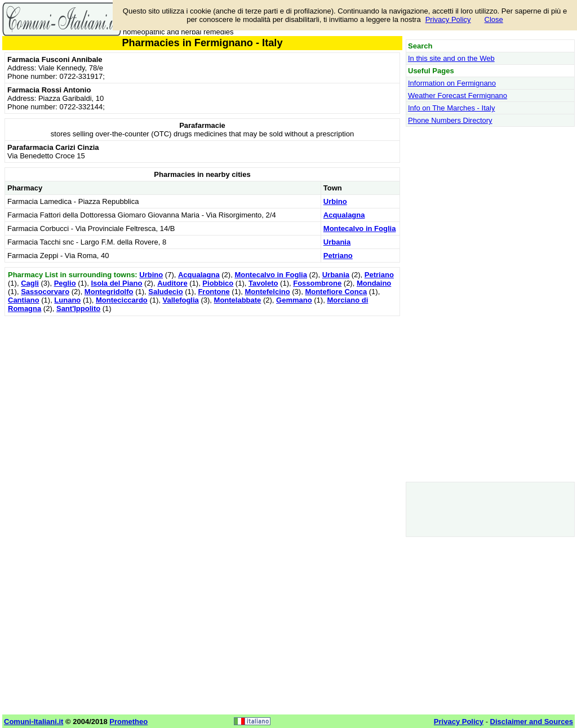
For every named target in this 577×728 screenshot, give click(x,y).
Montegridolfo (109, 292)
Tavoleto (263, 283)
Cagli (30, 283)
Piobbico (218, 283)
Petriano (338, 256)
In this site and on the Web (451, 58)
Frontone (214, 292)
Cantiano (24, 300)
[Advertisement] (202, 398)
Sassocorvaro (45, 292)
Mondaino (374, 283)
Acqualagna (344, 215)
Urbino (335, 201)
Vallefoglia (181, 300)
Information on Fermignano (452, 83)
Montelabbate (238, 300)
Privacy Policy (448, 19)
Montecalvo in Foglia (360, 228)
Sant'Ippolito (78, 308)
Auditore (172, 283)
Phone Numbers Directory (450, 120)
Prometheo (128, 722)
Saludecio (165, 292)
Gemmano (294, 300)
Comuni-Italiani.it (34, 722)
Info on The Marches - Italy (451, 108)
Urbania (337, 242)
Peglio (65, 283)
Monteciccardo (122, 300)
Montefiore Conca (336, 292)
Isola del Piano (116, 283)
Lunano (67, 300)
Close (494, 19)
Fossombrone (317, 283)
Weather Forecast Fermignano (458, 96)
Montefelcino (267, 292)
